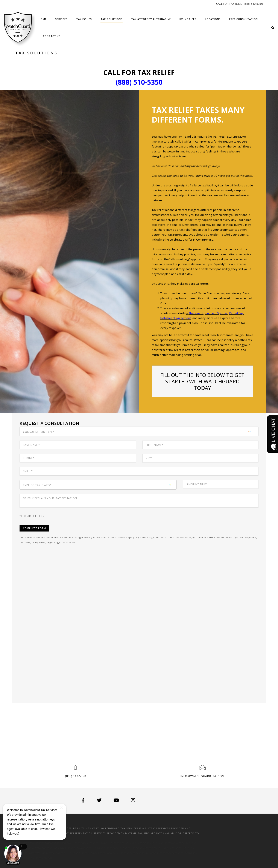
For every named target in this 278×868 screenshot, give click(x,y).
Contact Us (52, 36)
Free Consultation (244, 19)
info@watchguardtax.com (203, 776)
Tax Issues (84, 19)
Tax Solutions (112, 19)
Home (43, 19)
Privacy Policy (96, 537)
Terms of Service (121, 537)
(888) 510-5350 (76, 776)
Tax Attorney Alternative (151, 19)
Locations (213, 19)
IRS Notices (188, 19)
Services (61, 19)
